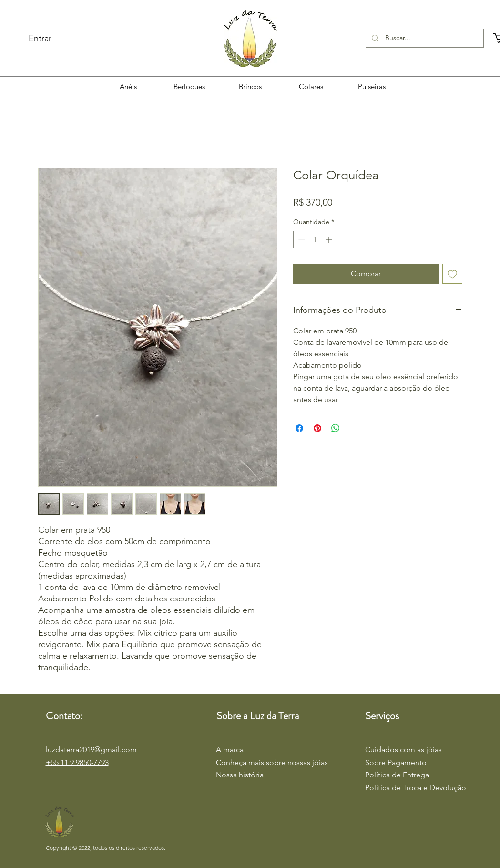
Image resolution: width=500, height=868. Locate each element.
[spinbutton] (315, 240)
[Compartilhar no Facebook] (299, 428)
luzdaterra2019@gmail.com (91, 749)
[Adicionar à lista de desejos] (452, 274)
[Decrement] (301, 240)
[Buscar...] (424, 38)
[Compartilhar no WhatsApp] (336, 428)
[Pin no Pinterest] (317, 428)
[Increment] (330, 240)
